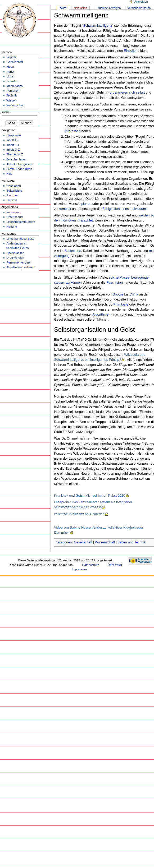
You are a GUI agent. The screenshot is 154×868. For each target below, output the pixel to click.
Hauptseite (14, 135)
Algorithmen (101, 315)
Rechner (12, 195)
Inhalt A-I (12, 140)
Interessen (73, 131)
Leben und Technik (132, 542)
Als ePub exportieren (20, 267)
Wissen (11, 100)
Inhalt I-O (13, 145)
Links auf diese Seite (20, 239)
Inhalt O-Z (13, 150)
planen (86, 204)
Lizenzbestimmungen (21, 222)
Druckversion (15, 258)
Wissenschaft (105, 542)
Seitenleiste (14, 191)
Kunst (10, 72)
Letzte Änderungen (19, 169)
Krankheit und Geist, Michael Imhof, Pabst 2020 (90, 496)
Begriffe (12, 57)
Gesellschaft (83, 542)
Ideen (10, 67)
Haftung (12, 227)
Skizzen (12, 200)
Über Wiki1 (115, 565)
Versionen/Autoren (139, 8)
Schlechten (73, 251)
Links (10, 76)
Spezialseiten (15, 253)
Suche (6, 112)
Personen (13, 91)
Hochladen (14, 186)
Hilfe (9, 174)
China (134, 294)
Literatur (12, 81)
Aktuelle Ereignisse (19, 164)
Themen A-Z (15, 154)
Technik (12, 95)
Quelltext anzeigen (109, 8)
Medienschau (15, 86)
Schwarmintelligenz (98, 26)
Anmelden (141, 2)
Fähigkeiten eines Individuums (125, 209)
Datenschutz (15, 217)
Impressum (14, 212)
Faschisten (114, 283)
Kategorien (64, 542)
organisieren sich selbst (127, 93)
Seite (63, 8)
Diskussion (80, 8)
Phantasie (121, 304)
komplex (65, 209)
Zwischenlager (16, 159)
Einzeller (130, 51)
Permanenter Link (18, 262)
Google (118, 294)
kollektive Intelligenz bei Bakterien (79, 514)
